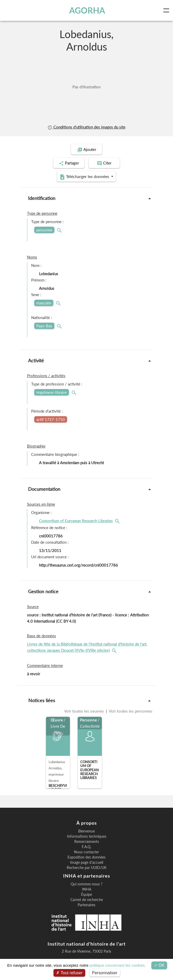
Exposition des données (86, 857)
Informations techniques (87, 836)
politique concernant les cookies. (118, 965)
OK (159, 965)
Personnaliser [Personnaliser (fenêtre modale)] (105, 973)
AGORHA (87, 10)
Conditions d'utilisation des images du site (86, 127)
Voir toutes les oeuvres (85, 711)
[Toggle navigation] (167, 10)
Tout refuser (69, 973)
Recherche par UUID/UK (87, 868)
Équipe (86, 895)
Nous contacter (86, 852)
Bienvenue (86, 831)
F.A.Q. (86, 847)
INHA (87, 889)
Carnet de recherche (87, 900)
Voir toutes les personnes (130, 711)
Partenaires (86, 905)
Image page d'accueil (87, 862)
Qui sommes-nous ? (86, 884)
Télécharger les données (85, 177)
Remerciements (87, 842)
